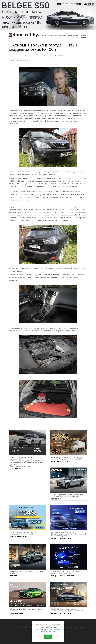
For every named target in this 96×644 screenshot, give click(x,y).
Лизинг (56, 35)
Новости (69, 35)
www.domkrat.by (26, 60)
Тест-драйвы (77, 35)
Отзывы (83, 35)
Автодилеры (63, 35)
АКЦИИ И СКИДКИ (48, 35)
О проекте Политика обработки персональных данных (29, 627)
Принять (48, 637)
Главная (11, 56)
